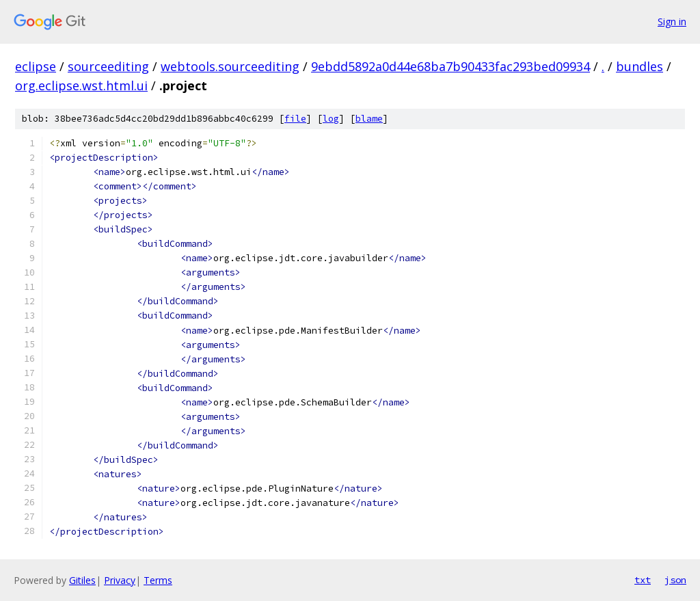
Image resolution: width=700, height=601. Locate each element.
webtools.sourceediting (230, 66)
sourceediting (108, 66)
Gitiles (82, 580)
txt (643, 580)
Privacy (120, 580)
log (331, 119)
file (295, 119)
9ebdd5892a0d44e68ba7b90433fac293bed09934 (450, 66)
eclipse (36, 66)
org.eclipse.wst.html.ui (81, 85)
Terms (158, 580)
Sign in (672, 22)
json (675, 580)
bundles (640, 66)
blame (369, 119)
